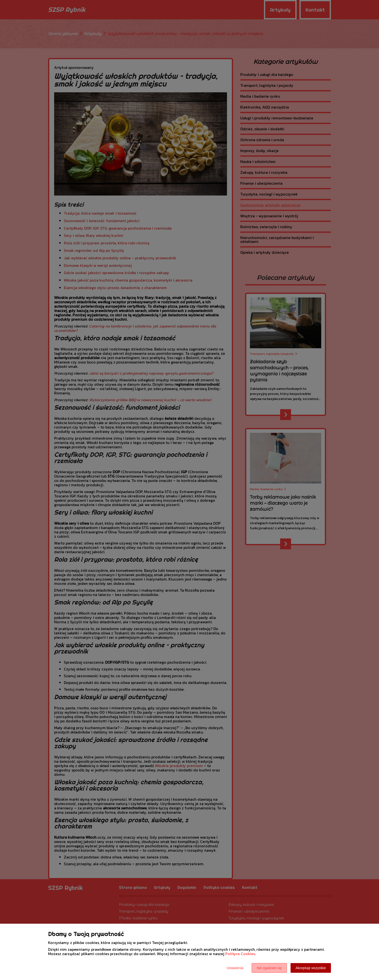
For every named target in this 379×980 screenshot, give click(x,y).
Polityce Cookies (240, 954)
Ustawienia (235, 968)
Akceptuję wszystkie (311, 968)
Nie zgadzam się (269, 968)
